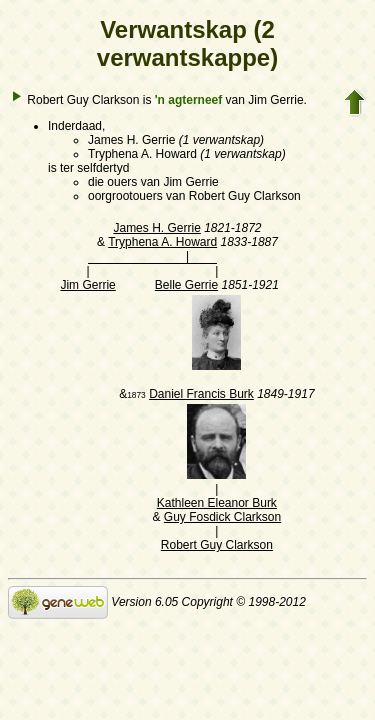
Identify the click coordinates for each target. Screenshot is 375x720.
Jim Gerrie (87, 285)
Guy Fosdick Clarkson (222, 517)
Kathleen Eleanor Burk (217, 503)
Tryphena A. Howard (162, 242)
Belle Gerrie (186, 285)
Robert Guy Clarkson (217, 545)
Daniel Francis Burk (201, 394)
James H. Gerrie (156, 228)
